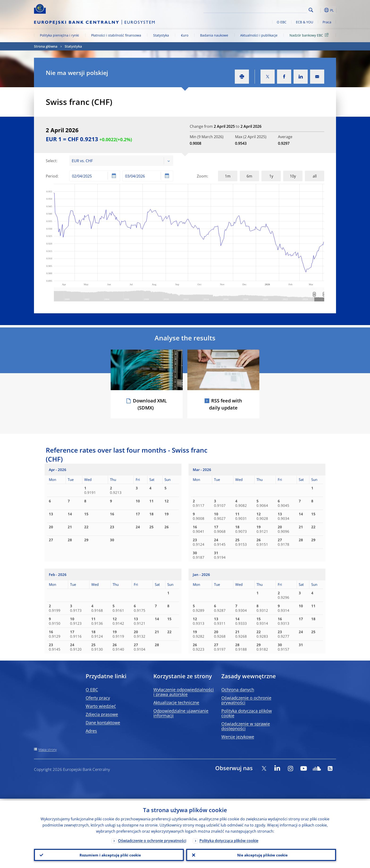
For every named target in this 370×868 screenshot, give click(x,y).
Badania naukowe (214, 35)
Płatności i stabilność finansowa (116, 35)
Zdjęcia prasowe (102, 714)
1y (271, 176)
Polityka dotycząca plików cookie (247, 713)
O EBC (282, 22)
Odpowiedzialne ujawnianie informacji (181, 713)
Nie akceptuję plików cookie (261, 854)
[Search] (283, 9)
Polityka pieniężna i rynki (59, 35)
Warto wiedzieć (101, 706)
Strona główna (46, 46)
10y (293, 176)
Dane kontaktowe (103, 723)
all (315, 176)
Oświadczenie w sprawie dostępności (246, 726)
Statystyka (161, 35)
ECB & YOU (305, 22)
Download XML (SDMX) (150, 404)
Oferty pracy (98, 698)
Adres (91, 731)
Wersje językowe (238, 737)
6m (249, 176)
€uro (185, 35)
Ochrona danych (238, 690)
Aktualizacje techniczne (176, 703)
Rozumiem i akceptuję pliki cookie (109, 854)
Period (52, 176)
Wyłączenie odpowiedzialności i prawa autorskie (184, 692)
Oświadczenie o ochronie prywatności (246, 700)
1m (228, 176)
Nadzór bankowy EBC (310, 35)
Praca (327, 22)
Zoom (202, 176)
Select (51, 161)
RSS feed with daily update (226, 404)
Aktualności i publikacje (259, 35)
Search (311, 10)
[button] (320, 10)
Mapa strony (48, 750)
